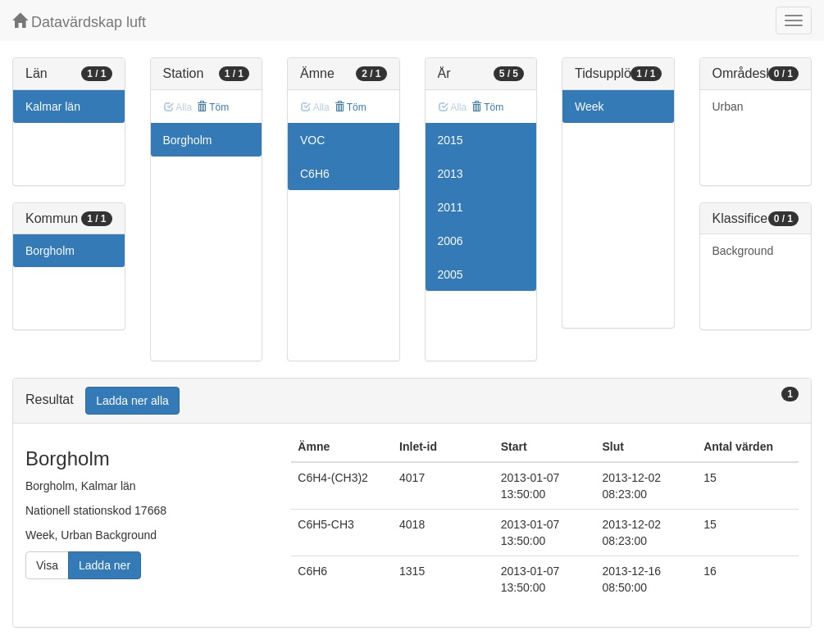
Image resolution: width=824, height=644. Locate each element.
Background (743, 251)
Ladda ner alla (132, 401)
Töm (213, 107)
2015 (451, 140)
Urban (728, 107)
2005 (451, 274)
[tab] (412, 401)
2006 (451, 241)
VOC (312, 140)
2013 (451, 174)
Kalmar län (53, 107)
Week (590, 107)
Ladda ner (105, 565)
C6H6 (315, 174)
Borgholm (50, 251)
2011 (451, 207)
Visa (47, 565)
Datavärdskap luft (79, 22)
